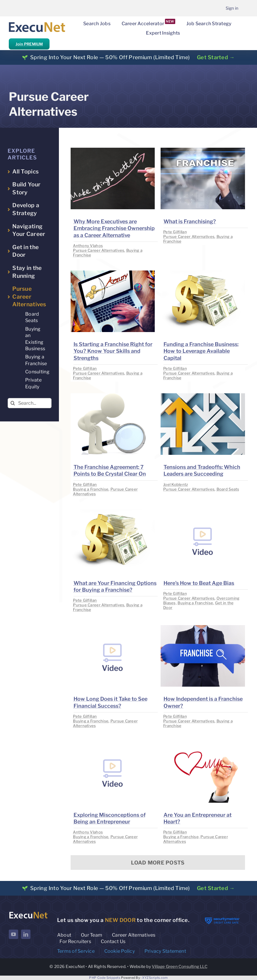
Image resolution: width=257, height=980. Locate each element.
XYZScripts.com (155, 978)
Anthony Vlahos (88, 246)
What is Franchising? (190, 221)
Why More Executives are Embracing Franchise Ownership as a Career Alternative (114, 228)
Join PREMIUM (29, 44)
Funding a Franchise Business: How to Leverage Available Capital (201, 351)
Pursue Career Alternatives (99, 250)
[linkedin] (26, 934)
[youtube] (13, 934)
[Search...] (30, 403)
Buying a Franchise (91, 489)
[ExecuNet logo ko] (28, 913)
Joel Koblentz (176, 484)
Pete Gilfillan (175, 232)
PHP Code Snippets (105, 978)
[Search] (13, 403)
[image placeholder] (113, 150)
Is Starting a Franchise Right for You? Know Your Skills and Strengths (113, 351)
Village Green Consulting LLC (180, 966)
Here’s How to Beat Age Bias (199, 583)
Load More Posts (158, 863)
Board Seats (228, 489)
